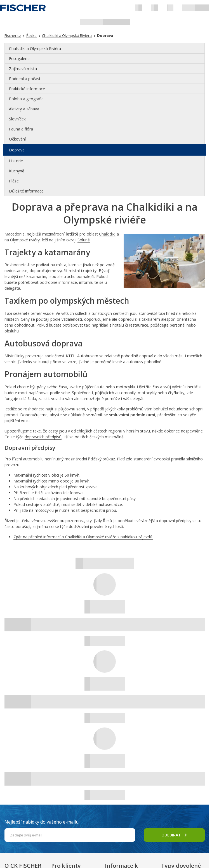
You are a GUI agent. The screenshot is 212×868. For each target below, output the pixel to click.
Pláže (14, 181)
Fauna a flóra (21, 129)
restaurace (139, 325)
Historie (16, 161)
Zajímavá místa (23, 69)
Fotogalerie (19, 59)
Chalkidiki (107, 234)
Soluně (84, 240)
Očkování (17, 139)
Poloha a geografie (26, 99)
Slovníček (17, 119)
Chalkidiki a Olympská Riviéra (35, 48)
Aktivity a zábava (24, 109)
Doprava (17, 150)
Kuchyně (17, 171)
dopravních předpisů (43, 437)
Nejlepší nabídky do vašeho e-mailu (42, 822)
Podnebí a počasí (24, 79)
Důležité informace (26, 191)
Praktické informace (27, 89)
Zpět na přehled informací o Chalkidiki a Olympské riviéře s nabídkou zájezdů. (83, 537)
